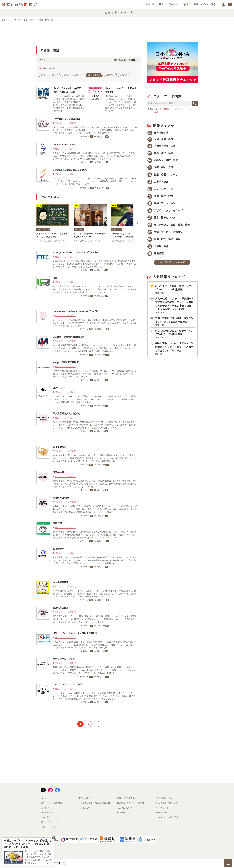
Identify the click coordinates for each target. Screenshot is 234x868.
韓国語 (166, 109)
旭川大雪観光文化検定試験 (66, 413)
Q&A (186, 4)
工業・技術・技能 (160, 189)
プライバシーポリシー (165, 808)
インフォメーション (50, 827)
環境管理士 (58, 523)
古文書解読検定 (61, 582)
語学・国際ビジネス (161, 218)
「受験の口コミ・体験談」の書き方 (94, 803)
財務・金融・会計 (160, 139)
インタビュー (117, 229)
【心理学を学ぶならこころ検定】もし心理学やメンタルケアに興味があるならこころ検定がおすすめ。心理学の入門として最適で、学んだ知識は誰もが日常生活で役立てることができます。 (121, 104)
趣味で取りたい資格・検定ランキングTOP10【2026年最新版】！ (175, 334)
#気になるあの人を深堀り (122, 241)
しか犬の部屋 (85, 798)
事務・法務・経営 (160, 153)
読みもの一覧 (47, 808)
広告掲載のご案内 (125, 808)
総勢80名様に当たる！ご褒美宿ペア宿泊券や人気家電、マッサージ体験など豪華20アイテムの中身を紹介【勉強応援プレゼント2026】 (175, 306)
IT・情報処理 (158, 133)
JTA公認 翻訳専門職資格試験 (68, 337)
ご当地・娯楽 (158, 182)
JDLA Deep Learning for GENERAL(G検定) (75, 311)
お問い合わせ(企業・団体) (166, 803)
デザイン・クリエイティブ (165, 210)
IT (152, 112)
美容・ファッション (161, 203)
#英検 (97, 241)
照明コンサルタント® (64, 659)
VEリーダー (59, 388)
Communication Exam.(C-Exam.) (70, 170)
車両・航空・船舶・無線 (164, 239)
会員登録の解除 (162, 813)
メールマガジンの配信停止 (167, 817)
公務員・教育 (158, 246)
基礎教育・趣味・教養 (163, 160)
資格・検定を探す (154, 4)
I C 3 (55, 278)
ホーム (44, 798)
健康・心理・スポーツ (163, 175)
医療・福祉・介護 (160, 167)
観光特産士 (58, 549)
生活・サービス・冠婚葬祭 (165, 232)
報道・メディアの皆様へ (206, 4)
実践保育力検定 (61, 608)
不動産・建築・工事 (161, 146)
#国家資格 (110, 75)
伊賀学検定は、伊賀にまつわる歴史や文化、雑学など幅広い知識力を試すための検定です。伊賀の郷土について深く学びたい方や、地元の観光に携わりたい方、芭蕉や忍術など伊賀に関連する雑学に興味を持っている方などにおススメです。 (95, 484)
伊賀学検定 (58, 472)
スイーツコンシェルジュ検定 (67, 684)
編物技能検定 (60, 447)
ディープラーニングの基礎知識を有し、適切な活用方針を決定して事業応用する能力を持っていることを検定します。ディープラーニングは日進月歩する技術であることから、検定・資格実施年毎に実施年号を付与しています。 (95, 323)
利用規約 (121, 813)
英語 (156, 112)
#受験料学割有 (95, 75)
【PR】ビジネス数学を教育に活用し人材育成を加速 (68, 90)
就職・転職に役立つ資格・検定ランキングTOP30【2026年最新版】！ (175, 322)
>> (97, 724)
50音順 (133, 60)
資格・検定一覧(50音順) (51, 803)
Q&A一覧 (45, 817)
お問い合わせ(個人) (163, 798)
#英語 (90, 241)
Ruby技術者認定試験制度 (66, 362)
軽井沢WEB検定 (61, 498)
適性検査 (156, 253)
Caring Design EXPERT (65, 144)
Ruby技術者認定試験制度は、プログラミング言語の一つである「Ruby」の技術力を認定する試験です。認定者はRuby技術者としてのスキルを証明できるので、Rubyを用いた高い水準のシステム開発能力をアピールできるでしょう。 (94, 374)
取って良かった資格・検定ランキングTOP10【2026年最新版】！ (175, 289)
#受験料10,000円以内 (73, 75)
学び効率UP (79, 229)
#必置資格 (124, 75)
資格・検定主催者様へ (127, 798)
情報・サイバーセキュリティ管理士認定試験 (75, 633)
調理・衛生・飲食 (160, 196)
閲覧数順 (119, 60)
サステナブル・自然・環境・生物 (169, 225)
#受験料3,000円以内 (50, 75)
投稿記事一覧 (47, 813)
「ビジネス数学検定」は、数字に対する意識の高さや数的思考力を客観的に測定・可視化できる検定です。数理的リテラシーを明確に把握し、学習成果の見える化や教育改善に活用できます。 (68, 104)
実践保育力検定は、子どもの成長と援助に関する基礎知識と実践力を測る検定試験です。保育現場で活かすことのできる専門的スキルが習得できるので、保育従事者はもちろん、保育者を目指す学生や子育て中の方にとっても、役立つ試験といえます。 (95, 619)
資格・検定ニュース (50, 822)
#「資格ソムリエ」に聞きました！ (51, 241)
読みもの (173, 4)
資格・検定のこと (43, 229)
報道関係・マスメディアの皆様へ (132, 803)
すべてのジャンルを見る (172, 262)
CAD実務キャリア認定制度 (66, 119)
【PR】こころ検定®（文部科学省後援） (121, 90)
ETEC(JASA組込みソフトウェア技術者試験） (76, 252)
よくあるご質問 (86, 808)
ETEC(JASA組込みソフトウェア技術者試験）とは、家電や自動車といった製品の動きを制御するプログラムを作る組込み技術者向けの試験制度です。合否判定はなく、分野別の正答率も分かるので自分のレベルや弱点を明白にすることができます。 (95, 264)
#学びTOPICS (80, 241)
